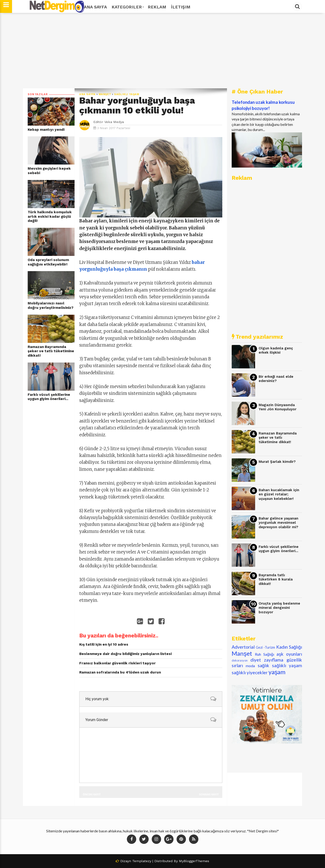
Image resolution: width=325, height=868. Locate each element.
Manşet (105, 94)
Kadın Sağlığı (289, 647)
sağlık (264, 665)
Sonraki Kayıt (209, 794)
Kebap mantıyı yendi (46, 130)
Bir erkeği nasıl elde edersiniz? (276, 379)
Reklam (157, 7)
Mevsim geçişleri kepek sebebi (49, 171)
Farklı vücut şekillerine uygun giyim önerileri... (49, 397)
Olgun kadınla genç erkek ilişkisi (276, 350)
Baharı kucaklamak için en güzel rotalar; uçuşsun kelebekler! (279, 494)
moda (250, 666)
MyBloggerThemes (194, 861)
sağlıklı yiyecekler (250, 672)
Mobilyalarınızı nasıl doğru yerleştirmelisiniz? (51, 305)
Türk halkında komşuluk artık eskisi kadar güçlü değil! (50, 216)
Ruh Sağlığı (265, 654)
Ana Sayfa (95, 7)
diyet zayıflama (267, 660)
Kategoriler (127, 7)
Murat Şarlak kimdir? (277, 462)
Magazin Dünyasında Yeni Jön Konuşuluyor (278, 407)
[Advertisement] (162, 51)
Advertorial (243, 647)
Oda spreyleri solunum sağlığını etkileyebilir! (48, 262)
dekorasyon (240, 660)
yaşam (277, 672)
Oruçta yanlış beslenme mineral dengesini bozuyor (279, 608)
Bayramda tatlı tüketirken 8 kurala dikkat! (276, 579)
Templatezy (142, 861)
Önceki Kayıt (92, 794)
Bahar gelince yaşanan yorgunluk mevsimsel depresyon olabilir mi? (278, 523)
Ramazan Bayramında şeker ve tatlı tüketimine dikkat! (51, 351)
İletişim (181, 7)
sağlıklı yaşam (127, 94)
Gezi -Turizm (265, 647)
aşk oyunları (289, 654)
